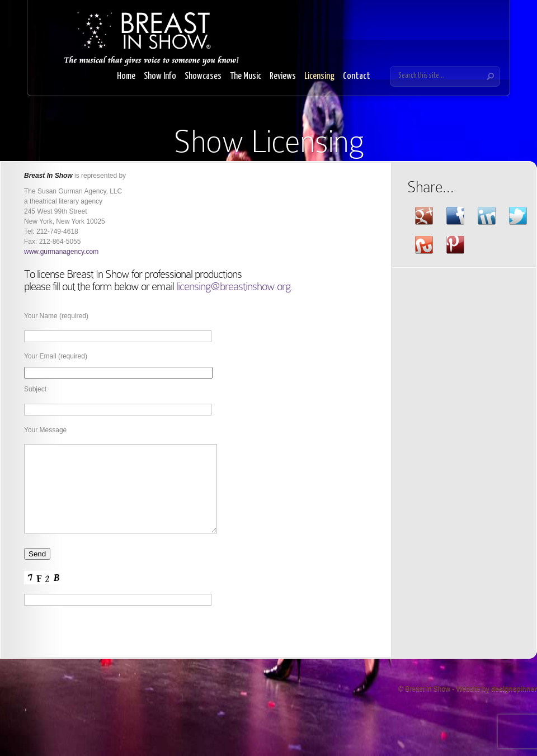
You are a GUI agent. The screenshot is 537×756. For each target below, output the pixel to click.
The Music (246, 76)
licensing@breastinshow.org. (234, 286)
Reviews (283, 76)
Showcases (203, 76)
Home (126, 76)
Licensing (319, 76)
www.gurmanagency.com (61, 252)
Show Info (160, 76)
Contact (357, 76)
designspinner (514, 706)
